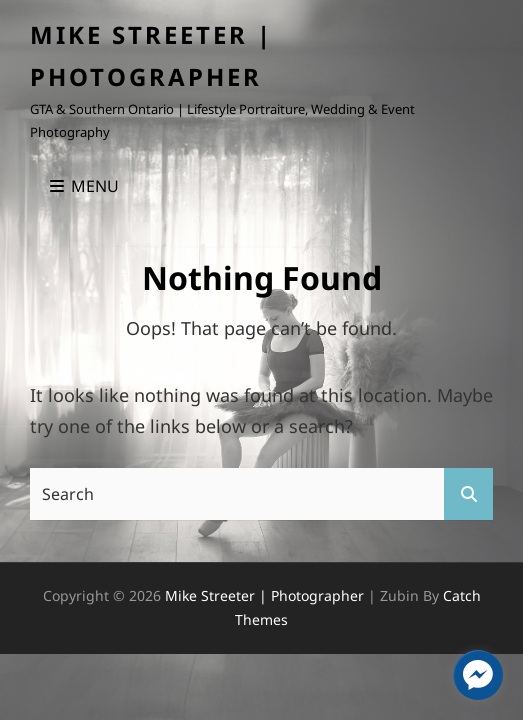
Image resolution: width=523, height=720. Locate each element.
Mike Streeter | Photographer (264, 595)
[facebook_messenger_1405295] (478, 675)
